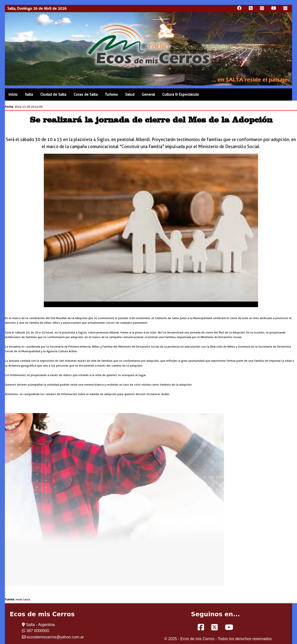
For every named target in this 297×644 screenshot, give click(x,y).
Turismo (111, 95)
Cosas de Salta (86, 95)
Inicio (13, 95)
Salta (29, 95)
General (148, 95)
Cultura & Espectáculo (181, 95)
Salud (130, 95)
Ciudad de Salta (53, 95)
